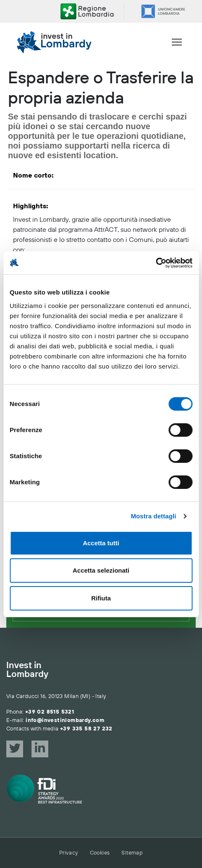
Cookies (100, 853)
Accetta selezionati (101, 570)
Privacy (69, 853)
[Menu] (177, 42)
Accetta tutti (101, 543)
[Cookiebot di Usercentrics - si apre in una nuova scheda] (156, 263)
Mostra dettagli (153, 516)
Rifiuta (101, 598)
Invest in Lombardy (27, 670)
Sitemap (132, 853)
